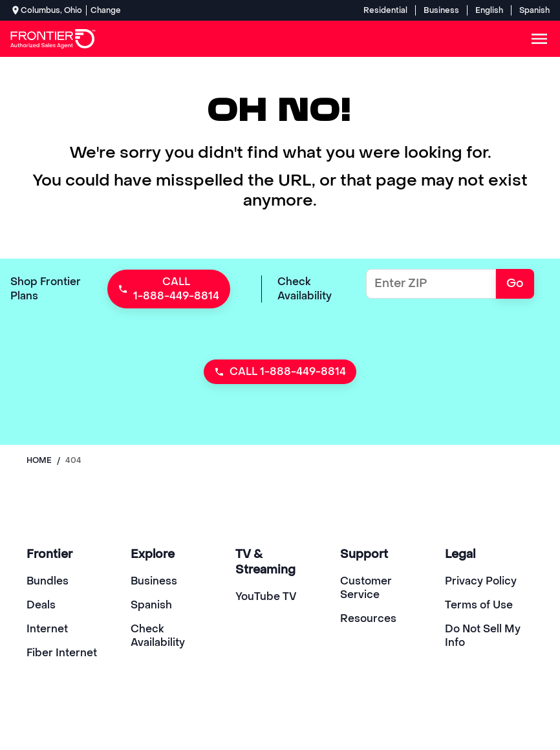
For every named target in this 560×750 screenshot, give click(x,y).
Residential (385, 10)
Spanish (534, 10)
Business (441, 10)
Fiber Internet (62, 653)
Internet (47, 629)
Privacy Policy (481, 581)
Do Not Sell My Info (483, 636)
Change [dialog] (106, 10)
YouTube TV (266, 596)
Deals (41, 605)
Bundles (48, 581)
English (489, 10)
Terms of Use (479, 605)
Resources (368, 618)
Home (39, 460)
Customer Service (366, 588)
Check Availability (158, 636)
